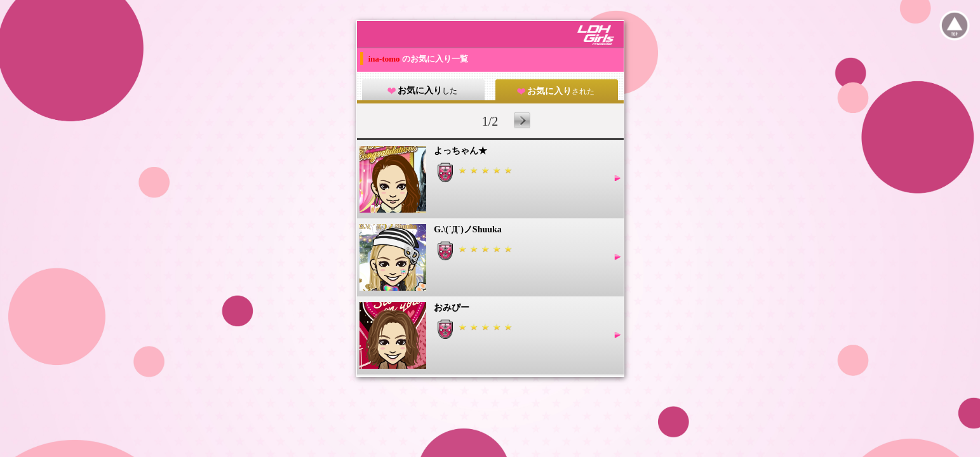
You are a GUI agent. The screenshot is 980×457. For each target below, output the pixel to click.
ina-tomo (385, 59)
